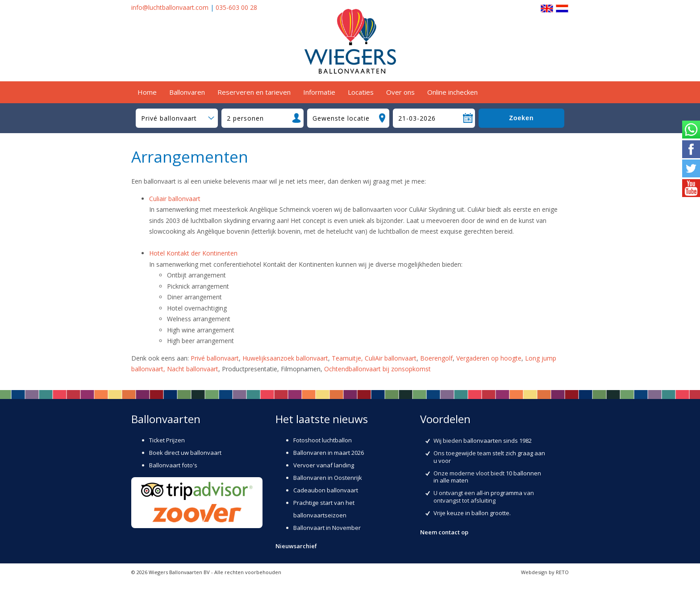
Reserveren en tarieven (254, 92)
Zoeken (521, 118)
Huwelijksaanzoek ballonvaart (285, 358)
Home (147, 92)
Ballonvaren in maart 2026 (329, 453)
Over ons (400, 92)
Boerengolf (436, 358)
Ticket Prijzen (167, 440)
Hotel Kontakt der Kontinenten (193, 253)
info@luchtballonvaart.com (170, 7)
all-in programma (499, 493)
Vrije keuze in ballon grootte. (472, 513)
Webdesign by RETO (545, 572)
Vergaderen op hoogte (489, 358)
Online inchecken (452, 92)
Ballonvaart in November (327, 528)
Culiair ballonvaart (175, 199)
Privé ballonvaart (215, 358)
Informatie (319, 92)
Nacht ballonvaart (193, 369)
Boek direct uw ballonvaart (185, 453)
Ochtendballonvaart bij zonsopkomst (377, 369)
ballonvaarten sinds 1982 (498, 441)
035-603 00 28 (236, 7)
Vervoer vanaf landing (324, 465)
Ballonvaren (187, 92)
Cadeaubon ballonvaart (326, 490)
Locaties (361, 92)
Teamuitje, (348, 358)
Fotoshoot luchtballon (323, 440)
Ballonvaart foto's (173, 465)
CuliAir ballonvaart (391, 358)
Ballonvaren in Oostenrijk (328, 478)
